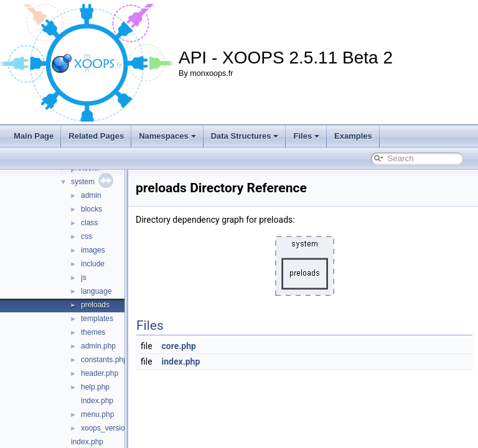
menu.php (97, 414)
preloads (95, 305)
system (83, 182)
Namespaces (167, 136)
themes (93, 332)
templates (97, 319)
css (87, 236)
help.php (95, 387)
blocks (91, 209)
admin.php (98, 346)
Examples (353, 136)
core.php (210, 346)
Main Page (34, 136)
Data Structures (245, 136)
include (93, 264)
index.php (97, 401)
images (93, 250)
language (96, 291)
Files (306, 136)
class (89, 223)
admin (91, 195)
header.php (100, 373)
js (84, 278)
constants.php (104, 360)
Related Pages (96, 136)
